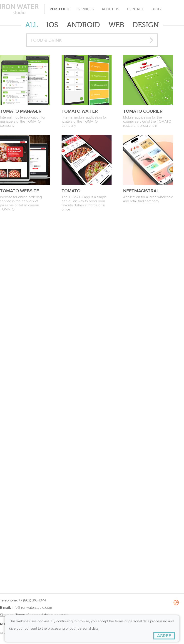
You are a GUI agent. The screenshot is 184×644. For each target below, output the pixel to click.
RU (2, 624)
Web (116, 25)
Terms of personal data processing (42, 615)
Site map (7, 615)
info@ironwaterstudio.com (32, 608)
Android (83, 25)
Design (146, 25)
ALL (31, 25)
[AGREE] (164, 636)
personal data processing (148, 621)
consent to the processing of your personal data (61, 629)
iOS (52, 25)
